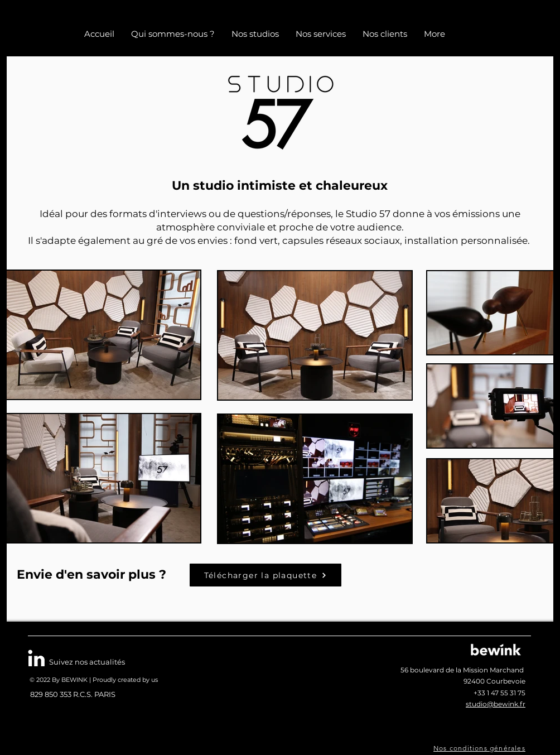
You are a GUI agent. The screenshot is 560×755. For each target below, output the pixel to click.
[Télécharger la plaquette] (265, 575)
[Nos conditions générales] (481, 748)
